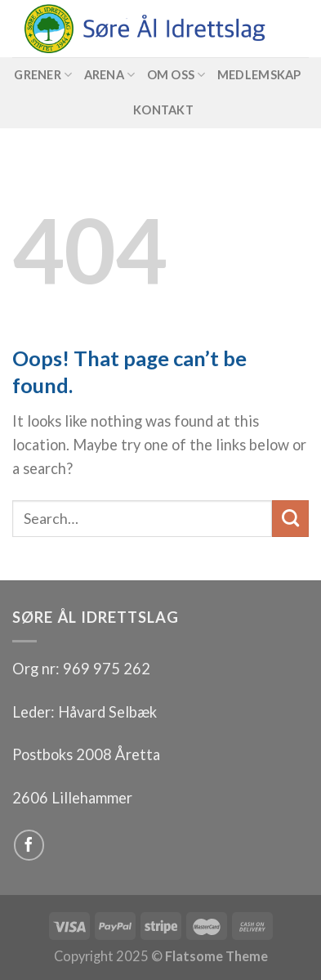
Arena (110, 75)
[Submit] (290, 518)
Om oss (176, 75)
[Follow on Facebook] (29, 845)
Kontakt (163, 110)
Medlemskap (259, 75)
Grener (43, 75)
